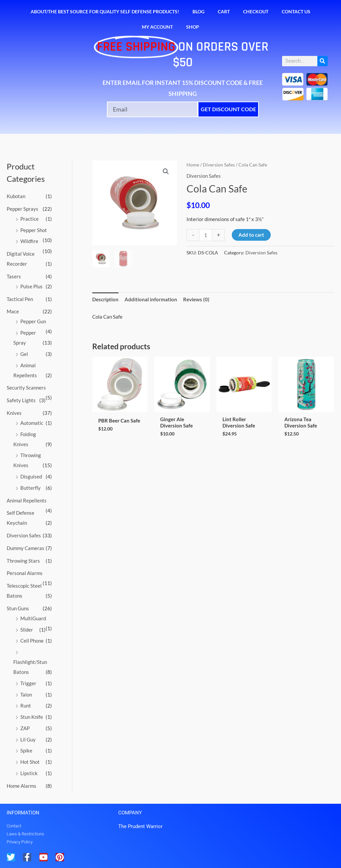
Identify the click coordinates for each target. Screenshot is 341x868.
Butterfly (30, 488)
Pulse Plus (31, 286)
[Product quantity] (206, 235)
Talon (26, 695)
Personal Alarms (25, 573)
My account (157, 27)
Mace (13, 311)
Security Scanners (26, 388)
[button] (166, 171)
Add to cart (251, 235)
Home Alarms (21, 786)
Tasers (14, 276)
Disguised (31, 476)
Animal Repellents (27, 500)
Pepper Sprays (22, 209)
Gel (24, 354)
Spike (26, 750)
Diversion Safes (24, 535)
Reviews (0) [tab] (196, 299)
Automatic (32, 423)
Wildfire (29, 241)
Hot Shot (30, 762)
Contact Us (296, 11)
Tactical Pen (20, 299)
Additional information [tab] (151, 299)
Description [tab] (105, 299)
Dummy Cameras (25, 548)
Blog (198, 11)
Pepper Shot (34, 230)
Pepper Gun (33, 321)
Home (193, 165)
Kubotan (16, 196)
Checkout (256, 11)
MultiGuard (33, 618)
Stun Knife (32, 717)
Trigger (28, 683)
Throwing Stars (23, 561)
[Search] (323, 61)
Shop (193, 27)
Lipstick (29, 773)
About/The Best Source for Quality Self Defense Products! (105, 11)
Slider (27, 630)
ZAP (25, 728)
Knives (14, 413)
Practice (29, 219)
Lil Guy (28, 739)
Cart (224, 11)
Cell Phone (32, 641)
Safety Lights (21, 400)
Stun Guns (18, 608)
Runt (26, 706)
